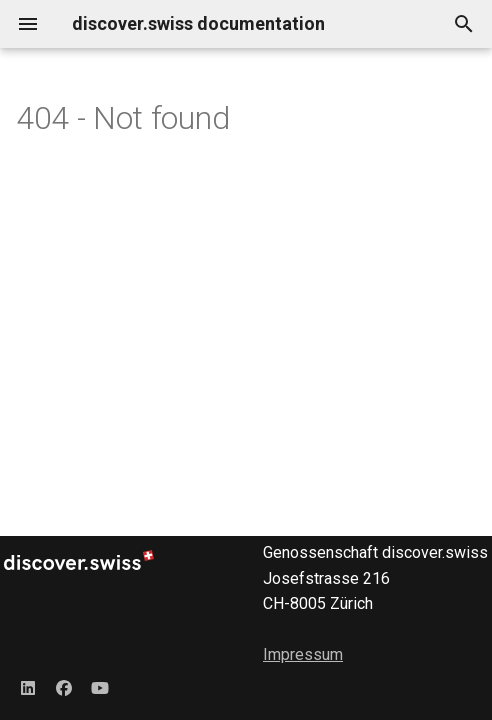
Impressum (303, 654)
